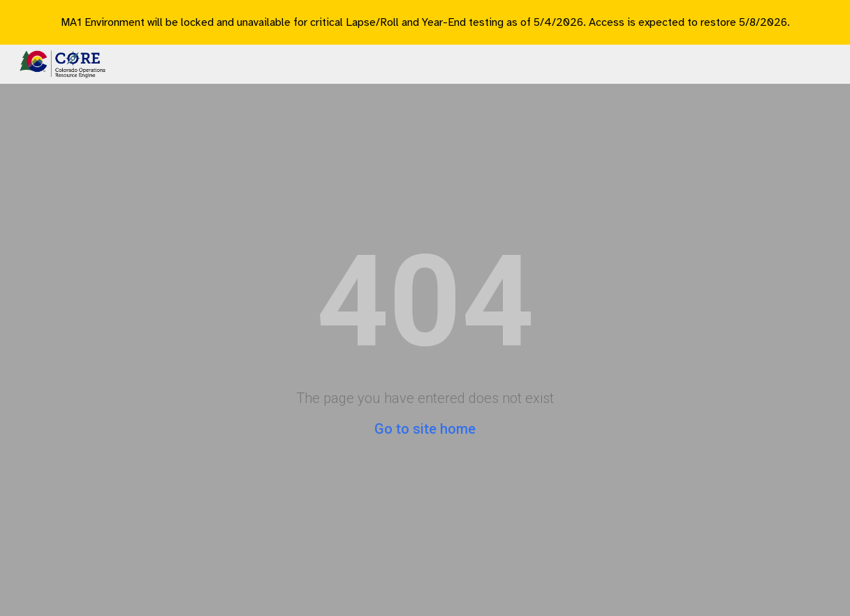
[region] (425, 22)
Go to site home (425, 429)
